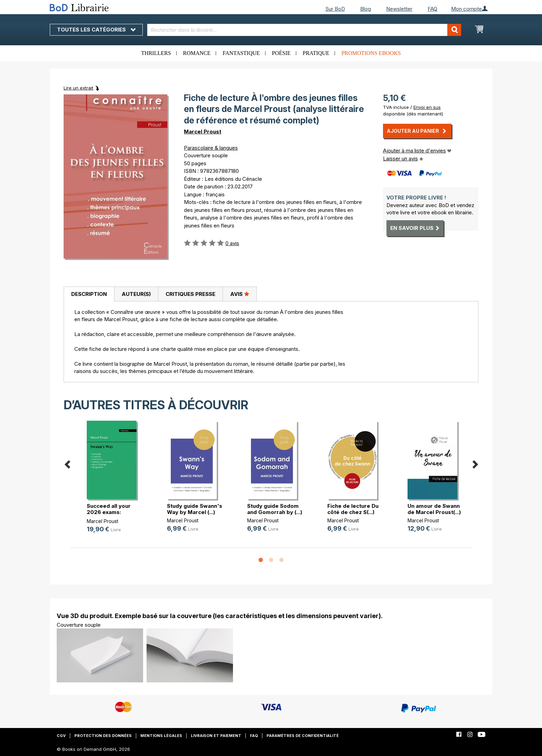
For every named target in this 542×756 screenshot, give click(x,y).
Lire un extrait (78, 88)
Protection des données (103, 736)
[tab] (89, 294)
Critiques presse (190, 294)
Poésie (281, 53)
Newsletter (399, 9)
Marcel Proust (203, 132)
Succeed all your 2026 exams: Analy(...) (109, 512)
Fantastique (241, 53)
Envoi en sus (427, 107)
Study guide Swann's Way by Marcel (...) (195, 509)
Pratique (316, 53)
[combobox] (304, 30)
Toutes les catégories (96, 30)
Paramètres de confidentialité (303, 736)
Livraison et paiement (216, 736)
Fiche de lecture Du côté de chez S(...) (353, 509)
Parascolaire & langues (211, 148)
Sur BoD (335, 9)
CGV (61, 736)
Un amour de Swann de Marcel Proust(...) (434, 509)
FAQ (432, 9)
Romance (197, 53)
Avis (240, 294)
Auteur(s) (136, 294)
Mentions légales (161, 736)
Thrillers (156, 53)
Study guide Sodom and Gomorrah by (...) (275, 509)
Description (89, 294)
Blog (366, 9)
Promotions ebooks (371, 53)
